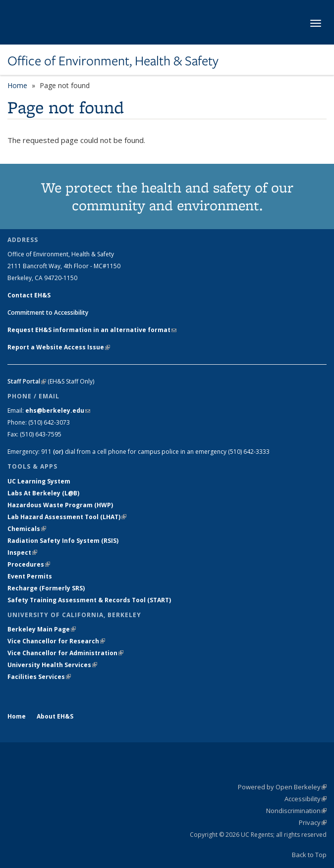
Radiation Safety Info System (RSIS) (63, 541)
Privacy (313, 822)
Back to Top (309, 855)
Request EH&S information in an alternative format (92, 330)
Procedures (29, 564)
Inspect (22, 553)
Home (17, 85)
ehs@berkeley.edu (58, 410)
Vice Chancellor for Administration (65, 653)
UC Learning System (39, 481)
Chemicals (27, 529)
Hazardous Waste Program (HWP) (60, 505)
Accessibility (306, 799)
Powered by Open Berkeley (282, 787)
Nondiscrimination (296, 811)
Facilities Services (39, 677)
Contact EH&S (29, 295)
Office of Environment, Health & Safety (113, 61)
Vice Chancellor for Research (56, 641)
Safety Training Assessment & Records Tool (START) (89, 600)
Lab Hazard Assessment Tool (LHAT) (67, 517)
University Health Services (52, 665)
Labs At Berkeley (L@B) (43, 493)
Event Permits (30, 576)
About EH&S (55, 716)
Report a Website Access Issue (59, 347)
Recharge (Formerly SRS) (46, 588)
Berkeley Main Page (42, 629)
